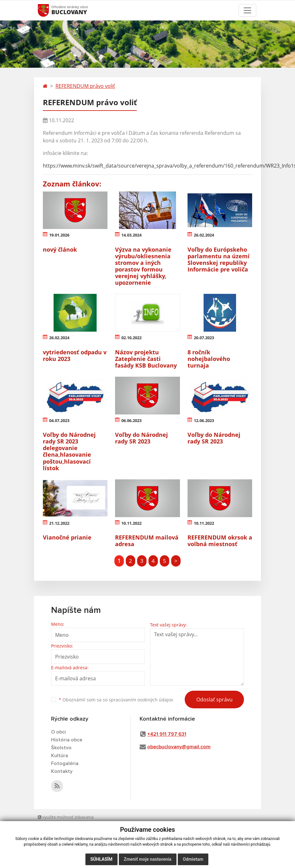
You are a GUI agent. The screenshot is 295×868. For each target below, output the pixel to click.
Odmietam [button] (193, 859)
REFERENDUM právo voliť (85, 86)
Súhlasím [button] (101, 859)
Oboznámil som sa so (116, 700)
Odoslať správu (214, 700)
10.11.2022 (131, 523)
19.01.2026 (59, 235)
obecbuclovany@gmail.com (179, 747)
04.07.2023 (59, 420)
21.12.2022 (59, 523)
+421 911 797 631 (167, 734)
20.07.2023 (204, 338)
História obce (67, 740)
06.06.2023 (131, 420)
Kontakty (62, 771)
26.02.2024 (204, 235)
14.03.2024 (131, 235)
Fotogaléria (65, 763)
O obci (58, 732)
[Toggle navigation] (247, 10)
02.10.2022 (131, 338)
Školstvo (61, 748)
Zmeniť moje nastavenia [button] (148, 859)
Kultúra (60, 756)
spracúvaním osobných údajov (141, 700)
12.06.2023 (204, 420)
